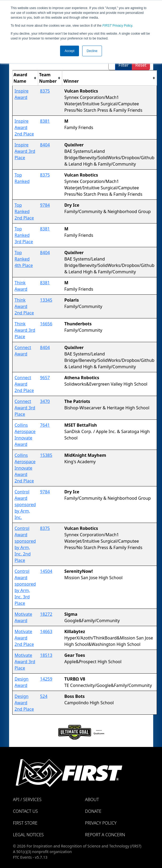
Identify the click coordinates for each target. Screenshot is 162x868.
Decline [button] (92, 51)
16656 (46, 324)
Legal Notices (28, 835)
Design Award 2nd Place (24, 703)
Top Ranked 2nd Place (24, 211)
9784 (45, 205)
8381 (45, 121)
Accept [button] (70, 51)
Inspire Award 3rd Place (25, 151)
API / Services (27, 799)
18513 (46, 655)
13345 (46, 300)
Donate (93, 811)
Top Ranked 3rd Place (24, 235)
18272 (46, 614)
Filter (124, 65)
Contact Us (25, 811)
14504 (46, 571)
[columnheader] (25, 78)
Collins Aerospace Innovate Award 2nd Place (25, 468)
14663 (46, 631)
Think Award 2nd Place (24, 306)
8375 (45, 91)
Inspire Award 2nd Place (24, 127)
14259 (46, 679)
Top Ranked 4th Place (24, 259)
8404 (45, 145)
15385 (46, 455)
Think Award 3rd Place (25, 330)
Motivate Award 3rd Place (25, 662)
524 (44, 696)
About (92, 799)
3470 (45, 401)
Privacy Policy (117, 26)
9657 (45, 378)
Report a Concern (105, 835)
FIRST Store (25, 823)
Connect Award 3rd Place (25, 408)
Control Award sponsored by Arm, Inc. (25, 505)
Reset (141, 65)
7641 (45, 425)
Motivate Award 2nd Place (24, 638)
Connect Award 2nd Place (24, 384)
